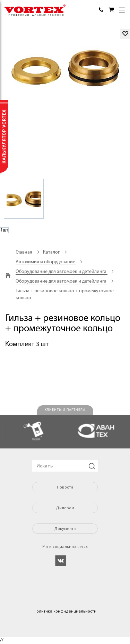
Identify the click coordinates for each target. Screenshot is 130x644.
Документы (65, 528)
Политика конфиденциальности (65, 611)
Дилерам (65, 508)
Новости (65, 487)
